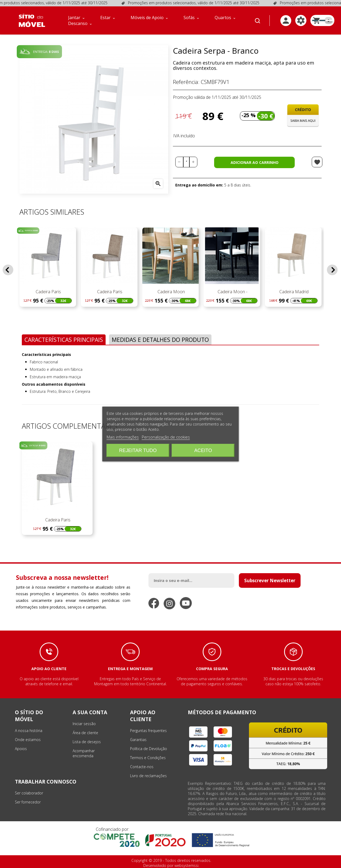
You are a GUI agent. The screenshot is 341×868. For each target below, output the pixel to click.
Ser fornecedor (28, 802)
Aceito (203, 450)
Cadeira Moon (171, 292)
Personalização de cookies (166, 437)
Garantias (138, 740)
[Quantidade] (186, 162)
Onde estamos (28, 740)
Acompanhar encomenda (84, 753)
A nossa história (29, 731)
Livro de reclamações (148, 776)
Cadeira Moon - (232, 292)
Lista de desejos (87, 742)
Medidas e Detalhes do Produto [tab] (160, 340)
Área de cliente (85, 733)
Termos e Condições (148, 758)
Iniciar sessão (84, 724)
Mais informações (123, 437)
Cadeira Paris (48, 292)
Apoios (21, 749)
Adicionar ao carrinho (255, 162)
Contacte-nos (142, 767)
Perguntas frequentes (148, 731)
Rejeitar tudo (138, 450)
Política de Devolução (149, 749)
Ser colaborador (29, 793)
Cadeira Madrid (293, 292)
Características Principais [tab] (64, 340)
